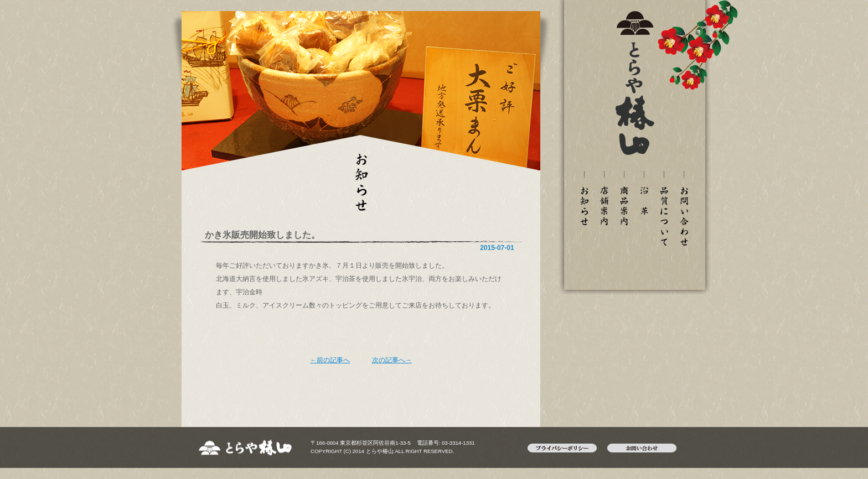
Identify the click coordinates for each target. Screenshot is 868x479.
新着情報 (584, 206)
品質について (664, 216)
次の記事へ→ (392, 360)
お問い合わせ (684, 216)
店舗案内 (604, 206)
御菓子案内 (624, 206)
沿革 (644, 201)
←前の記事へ (330, 360)
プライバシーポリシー (567, 448)
